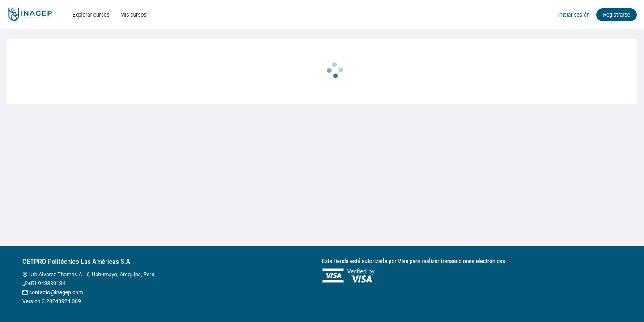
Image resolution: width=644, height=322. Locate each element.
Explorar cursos (91, 15)
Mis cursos (133, 15)
